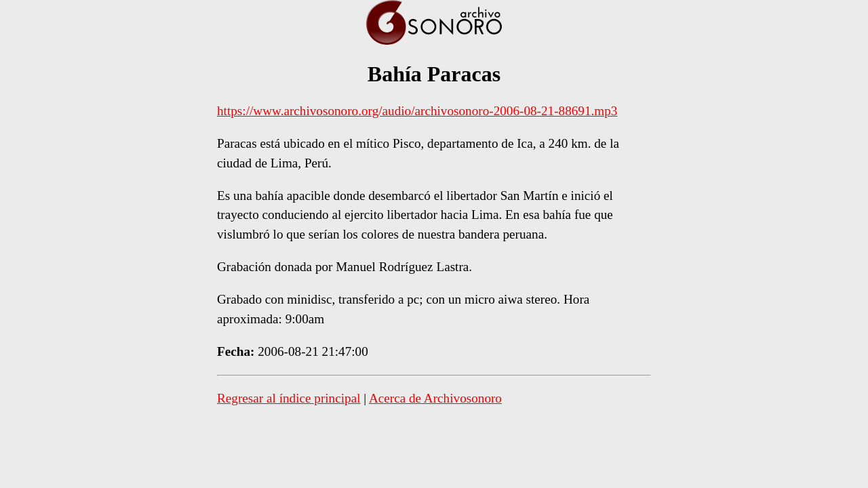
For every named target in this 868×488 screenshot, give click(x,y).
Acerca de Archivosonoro (435, 398)
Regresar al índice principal (289, 398)
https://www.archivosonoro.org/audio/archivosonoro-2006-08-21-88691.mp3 (417, 111)
